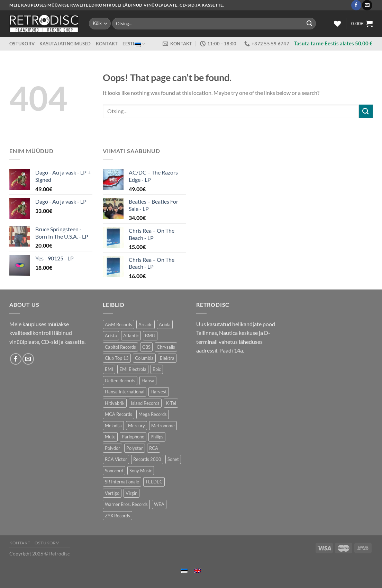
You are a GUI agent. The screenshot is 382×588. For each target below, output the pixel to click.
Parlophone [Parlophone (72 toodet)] (133, 437)
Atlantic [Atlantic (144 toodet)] (131, 336)
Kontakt (107, 44)
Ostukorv (22, 44)
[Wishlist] (337, 24)
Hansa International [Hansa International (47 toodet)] (125, 392)
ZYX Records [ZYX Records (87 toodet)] (117, 516)
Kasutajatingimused (65, 44)
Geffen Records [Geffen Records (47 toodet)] (120, 381)
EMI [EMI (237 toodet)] (109, 369)
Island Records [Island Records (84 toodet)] (145, 403)
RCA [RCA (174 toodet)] (154, 448)
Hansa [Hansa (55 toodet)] (148, 381)
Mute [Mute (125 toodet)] (110, 437)
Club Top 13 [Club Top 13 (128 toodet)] (117, 358)
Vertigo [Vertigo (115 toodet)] (112, 493)
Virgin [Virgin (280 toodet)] (131, 493)
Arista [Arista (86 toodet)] (111, 336)
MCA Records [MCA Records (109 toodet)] (119, 414)
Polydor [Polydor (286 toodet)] (112, 448)
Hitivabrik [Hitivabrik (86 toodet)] (115, 403)
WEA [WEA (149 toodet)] (159, 504)
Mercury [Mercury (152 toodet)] (137, 426)
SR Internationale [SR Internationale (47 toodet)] (122, 482)
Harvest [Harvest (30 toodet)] (159, 392)
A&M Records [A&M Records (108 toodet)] (119, 324)
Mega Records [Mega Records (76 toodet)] (153, 414)
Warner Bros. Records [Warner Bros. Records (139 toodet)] (126, 504)
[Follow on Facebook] (356, 5)
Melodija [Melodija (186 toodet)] (113, 426)
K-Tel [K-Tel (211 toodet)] (171, 403)
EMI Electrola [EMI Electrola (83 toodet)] (133, 369)
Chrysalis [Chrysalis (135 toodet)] (166, 347)
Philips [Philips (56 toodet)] (157, 437)
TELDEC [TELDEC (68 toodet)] (154, 482)
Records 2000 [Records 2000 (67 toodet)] (147, 459)
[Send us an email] (367, 5)
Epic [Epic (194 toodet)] (157, 369)
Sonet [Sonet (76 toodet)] (173, 459)
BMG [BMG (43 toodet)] (150, 336)
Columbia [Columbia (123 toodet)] (144, 358)
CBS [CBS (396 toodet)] (146, 347)
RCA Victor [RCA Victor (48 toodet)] (116, 459)
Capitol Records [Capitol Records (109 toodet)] (120, 347)
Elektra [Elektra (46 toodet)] (167, 358)
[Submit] (309, 24)
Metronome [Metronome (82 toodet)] (163, 426)
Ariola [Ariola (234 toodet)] (165, 324)
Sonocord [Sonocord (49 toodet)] (114, 471)
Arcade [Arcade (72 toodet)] (145, 324)
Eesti (134, 44)
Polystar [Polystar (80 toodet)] (135, 448)
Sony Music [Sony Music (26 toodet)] (141, 471)
